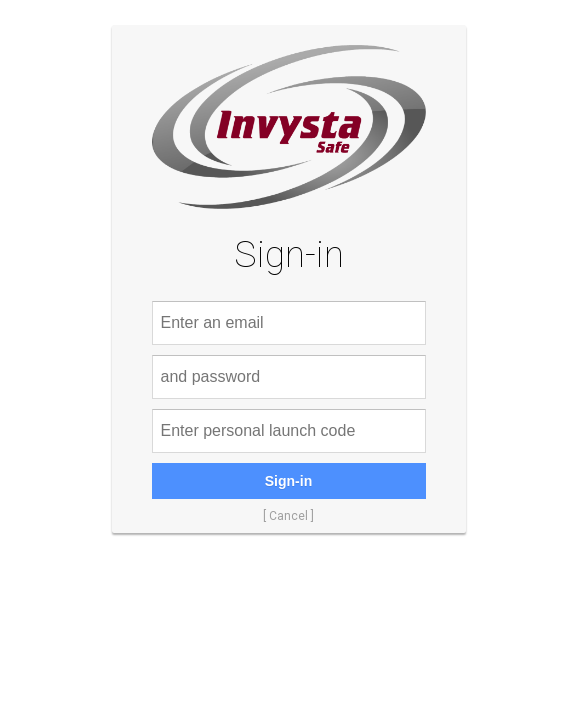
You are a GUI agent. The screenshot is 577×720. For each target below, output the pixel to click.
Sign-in (288, 481)
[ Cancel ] (288, 516)
